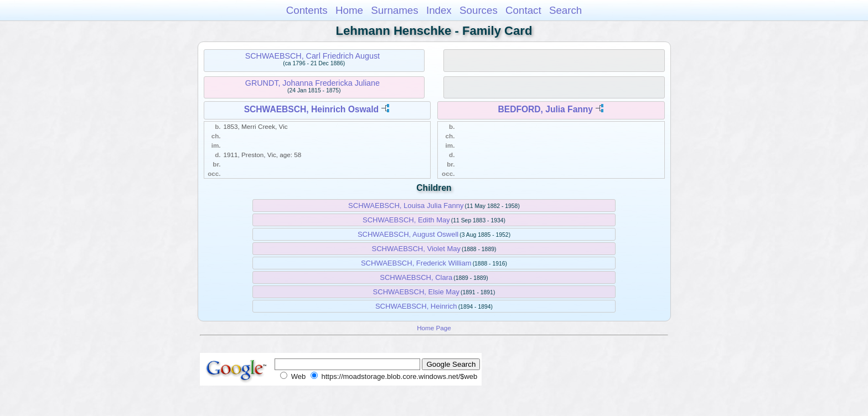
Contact (523, 10)
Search (565, 10)
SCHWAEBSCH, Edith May (406, 220)
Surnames (394, 10)
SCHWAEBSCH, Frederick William (416, 263)
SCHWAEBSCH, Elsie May (416, 292)
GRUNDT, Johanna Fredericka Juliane (312, 83)
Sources (479, 10)
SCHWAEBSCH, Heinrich (416, 306)
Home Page (434, 328)
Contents (307, 10)
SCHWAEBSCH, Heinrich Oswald (311, 109)
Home (349, 10)
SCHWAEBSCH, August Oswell (408, 234)
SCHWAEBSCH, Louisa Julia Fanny (406, 206)
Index (439, 10)
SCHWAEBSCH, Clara (416, 277)
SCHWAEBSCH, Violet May (416, 249)
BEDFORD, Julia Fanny (545, 109)
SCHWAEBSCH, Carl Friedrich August (312, 56)
